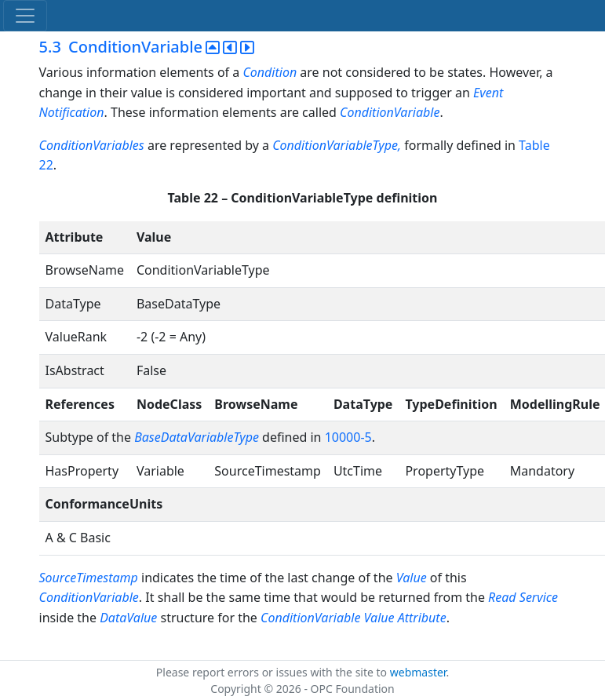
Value (412, 578)
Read (502, 597)
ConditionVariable (390, 112)
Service (539, 597)
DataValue (128, 618)
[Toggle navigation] (25, 16)
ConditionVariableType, (337, 145)
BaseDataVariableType (197, 437)
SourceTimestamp (89, 578)
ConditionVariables (92, 145)
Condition (270, 72)
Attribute (422, 618)
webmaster (418, 672)
